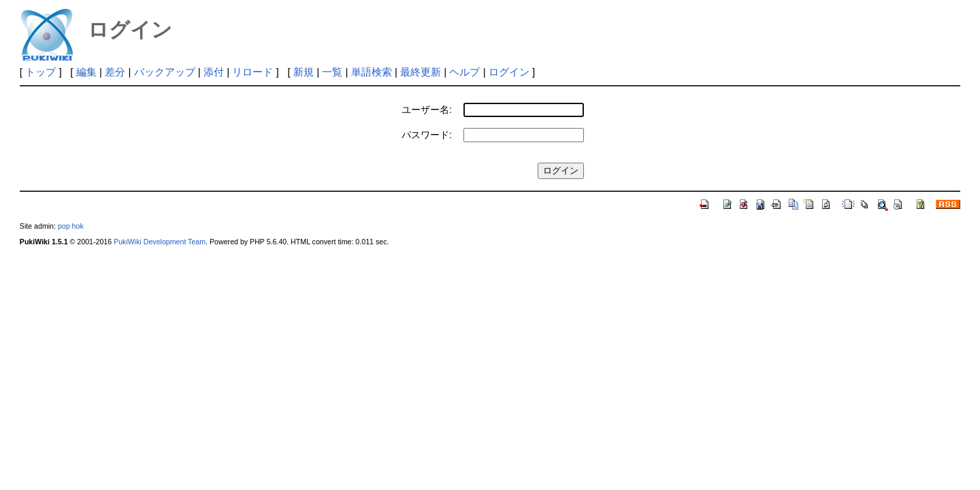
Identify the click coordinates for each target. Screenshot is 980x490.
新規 (304, 72)
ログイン (509, 72)
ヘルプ (464, 72)
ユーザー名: (427, 110)
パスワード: (427, 135)
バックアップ (165, 72)
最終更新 (421, 72)
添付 (214, 72)
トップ (40, 72)
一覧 (332, 72)
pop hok (71, 226)
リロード (252, 72)
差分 (115, 72)
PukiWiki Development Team (160, 242)
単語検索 (372, 72)
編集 (86, 72)
